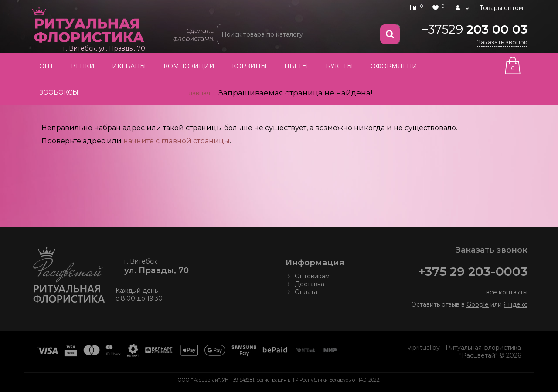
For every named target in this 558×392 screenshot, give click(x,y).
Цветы (296, 66)
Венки (83, 66)
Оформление (396, 66)
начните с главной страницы (177, 141)
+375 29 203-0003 (473, 271)
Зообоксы (59, 92)
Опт (46, 66)
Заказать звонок (502, 42)
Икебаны (129, 66)
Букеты (339, 66)
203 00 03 (475, 29)
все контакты (507, 292)
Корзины (249, 66)
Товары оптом (501, 8)
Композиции (189, 66)
